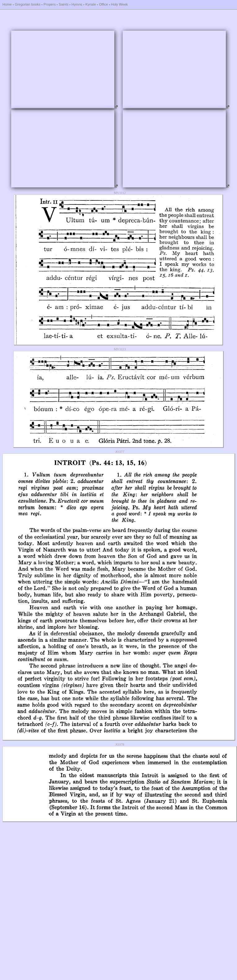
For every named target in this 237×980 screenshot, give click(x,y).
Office (104, 4)
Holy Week (120, 4)
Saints (64, 4)
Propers (49, 4)
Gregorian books (28, 4)
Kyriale (90, 4)
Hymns (77, 4)
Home (7, 4)
